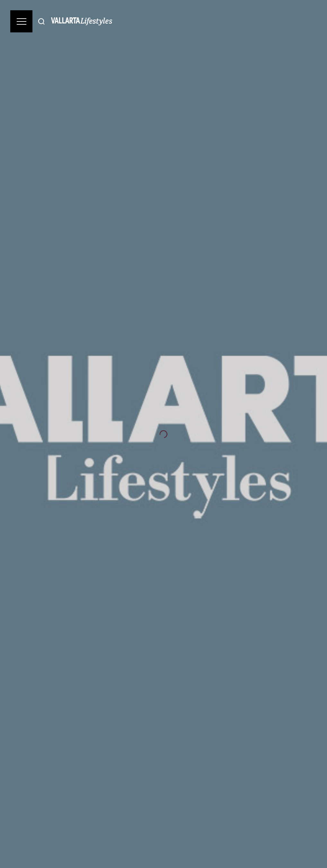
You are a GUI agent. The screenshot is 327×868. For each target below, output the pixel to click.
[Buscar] (41, 21)
